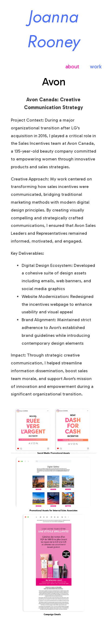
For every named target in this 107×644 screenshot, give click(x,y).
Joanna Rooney (54, 29)
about (72, 66)
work (96, 66)
